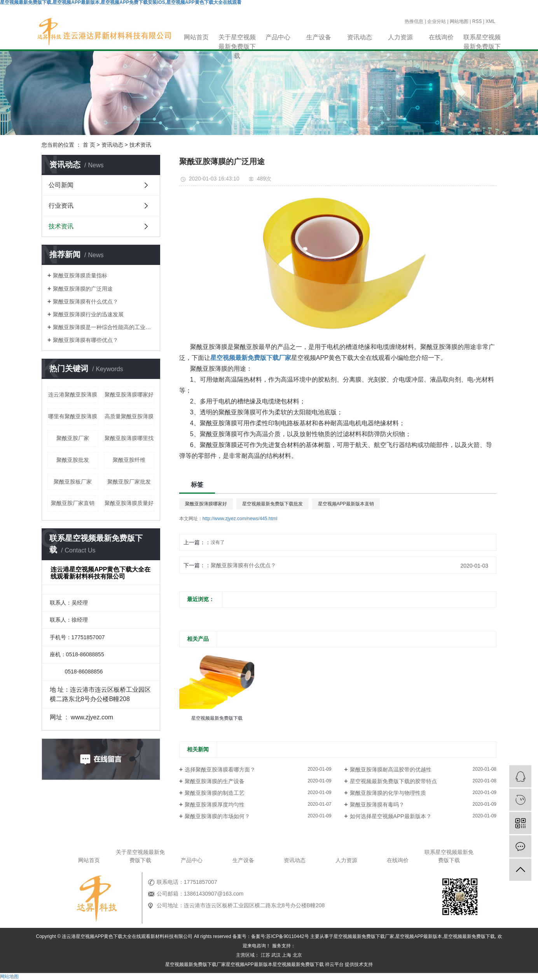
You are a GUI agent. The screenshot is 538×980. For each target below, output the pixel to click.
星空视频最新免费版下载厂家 (364, 936)
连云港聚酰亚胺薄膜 (73, 394)
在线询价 (441, 37)
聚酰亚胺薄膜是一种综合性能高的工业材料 (104, 327)
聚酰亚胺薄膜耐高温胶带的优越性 (391, 770)
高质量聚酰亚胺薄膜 (129, 416)
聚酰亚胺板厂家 (73, 482)
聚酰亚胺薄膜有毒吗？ (377, 805)
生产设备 (319, 37)
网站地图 (459, 21)
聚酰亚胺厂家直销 (73, 503)
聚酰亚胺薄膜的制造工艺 (215, 793)
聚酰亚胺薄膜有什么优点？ (86, 302)
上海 (286, 955)
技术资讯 (140, 145)
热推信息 (414, 21)
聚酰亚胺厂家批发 (129, 482)
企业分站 (437, 21)
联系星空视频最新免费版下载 (482, 38)
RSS (477, 21)
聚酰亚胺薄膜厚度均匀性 (215, 805)
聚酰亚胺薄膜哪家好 (129, 394)
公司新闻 (61, 185)
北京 (297, 955)
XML (490, 21)
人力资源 (400, 37)
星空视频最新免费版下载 (469, 936)
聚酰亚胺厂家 (73, 438)
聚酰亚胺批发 (73, 460)
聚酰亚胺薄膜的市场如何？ (217, 816)
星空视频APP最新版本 (419, 936)
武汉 (276, 955)
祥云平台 (334, 964)
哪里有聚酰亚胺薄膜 (73, 416)
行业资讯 (61, 206)
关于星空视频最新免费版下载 (237, 38)
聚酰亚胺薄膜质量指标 (80, 275)
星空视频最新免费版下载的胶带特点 (393, 781)
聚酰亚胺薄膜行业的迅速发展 (88, 314)
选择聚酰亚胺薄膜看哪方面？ (220, 770)
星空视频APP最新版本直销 (346, 504)
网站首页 (196, 37)
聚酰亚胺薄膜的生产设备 (215, 781)
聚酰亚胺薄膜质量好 (129, 503)
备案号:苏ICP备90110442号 (280, 936)
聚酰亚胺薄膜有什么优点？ (243, 565)
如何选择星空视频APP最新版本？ (391, 816)
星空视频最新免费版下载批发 (272, 504)
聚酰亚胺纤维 (129, 460)
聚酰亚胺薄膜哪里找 (129, 438)
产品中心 (278, 37)
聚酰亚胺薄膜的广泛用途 (83, 289)
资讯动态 (360, 37)
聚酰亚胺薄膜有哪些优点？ (86, 340)
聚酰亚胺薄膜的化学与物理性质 (388, 793)
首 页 (89, 145)
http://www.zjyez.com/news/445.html (240, 519)
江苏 (266, 955)
